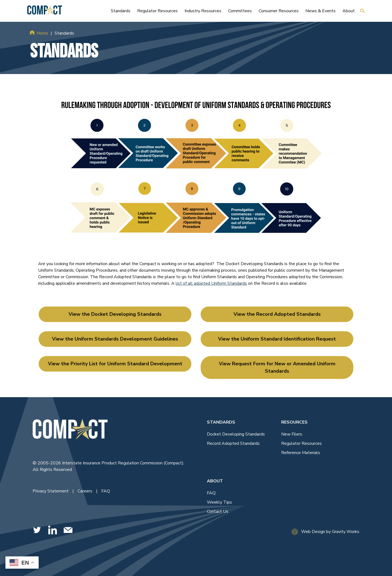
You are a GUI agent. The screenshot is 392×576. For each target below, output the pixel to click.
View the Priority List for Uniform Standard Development (115, 364)
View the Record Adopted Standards (277, 314)
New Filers (292, 434)
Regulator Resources (301, 443)
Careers (85, 491)
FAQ (106, 491)
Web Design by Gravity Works (325, 532)
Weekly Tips (219, 502)
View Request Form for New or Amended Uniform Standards (277, 367)
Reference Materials (301, 453)
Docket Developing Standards (236, 434)
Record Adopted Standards (233, 443)
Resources (294, 422)
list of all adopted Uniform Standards (211, 283)
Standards (221, 422)
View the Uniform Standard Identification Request (277, 339)
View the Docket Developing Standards (115, 314)
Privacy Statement (51, 491)
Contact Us (218, 511)
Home (42, 33)
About (215, 481)
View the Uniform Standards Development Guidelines (115, 339)
